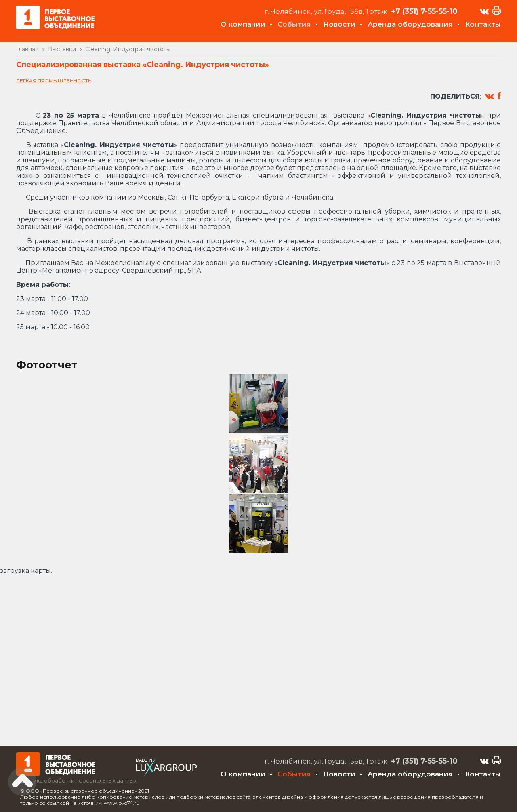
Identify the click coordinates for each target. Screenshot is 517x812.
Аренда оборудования (410, 24)
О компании (243, 24)
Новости (339, 24)
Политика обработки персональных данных (76, 780)
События (294, 24)
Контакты (483, 24)
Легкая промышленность (54, 81)
